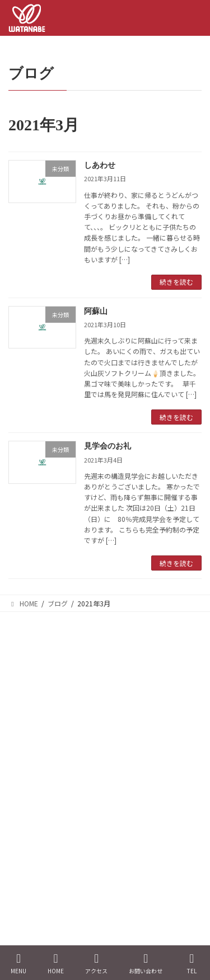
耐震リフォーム (136, 774)
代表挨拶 (34, 858)
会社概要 (34, 841)
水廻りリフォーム (139, 807)
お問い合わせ (146, 963)
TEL (192, 963)
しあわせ (100, 165)
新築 (27, 824)
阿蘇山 (96, 311)
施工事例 (34, 791)
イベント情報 (40, 774)
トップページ (40, 757)
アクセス (96, 963)
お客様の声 (37, 807)
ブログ (30, 875)
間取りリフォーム (139, 841)
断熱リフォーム (136, 757)
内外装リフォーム (139, 824)
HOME (56, 963)
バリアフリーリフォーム (149, 791)
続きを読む (176, 282)
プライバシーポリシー (54, 891)
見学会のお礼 (108, 446)
